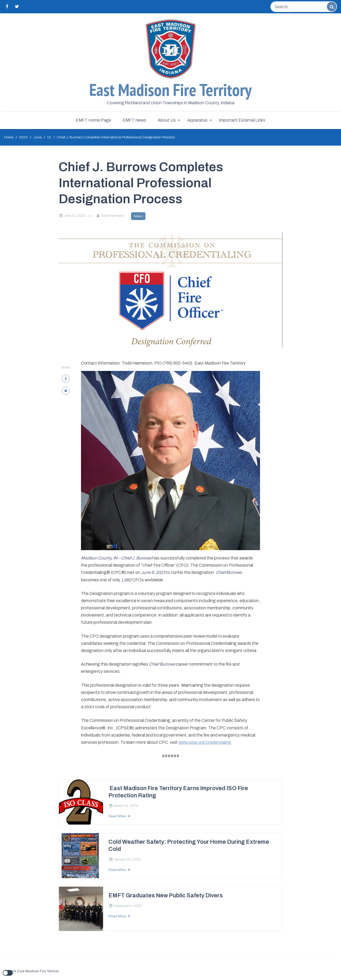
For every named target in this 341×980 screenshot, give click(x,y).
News (138, 216)
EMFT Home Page (93, 120)
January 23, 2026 (127, 859)
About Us (167, 120)
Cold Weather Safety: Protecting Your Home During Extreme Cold (189, 845)
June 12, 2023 (75, 216)
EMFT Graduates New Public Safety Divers (166, 895)
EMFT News (134, 120)
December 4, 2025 (128, 906)
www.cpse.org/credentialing (205, 742)
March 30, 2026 (126, 806)
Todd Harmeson (112, 216)
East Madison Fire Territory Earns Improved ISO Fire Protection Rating (178, 792)
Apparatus (197, 120)
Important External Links (242, 120)
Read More (117, 816)
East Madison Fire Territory (170, 90)
